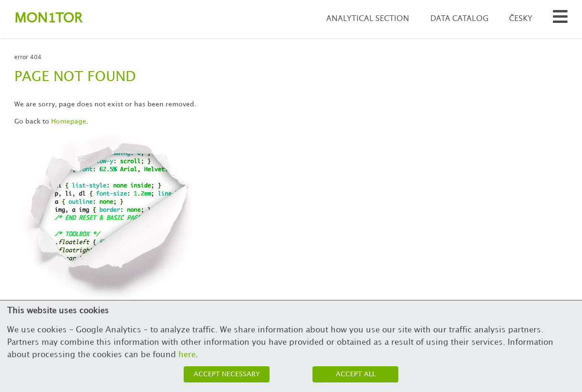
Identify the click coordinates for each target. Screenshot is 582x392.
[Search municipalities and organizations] (560, 19)
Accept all (356, 374)
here (187, 355)
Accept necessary (227, 374)
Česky (521, 19)
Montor (48, 19)
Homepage (69, 121)
